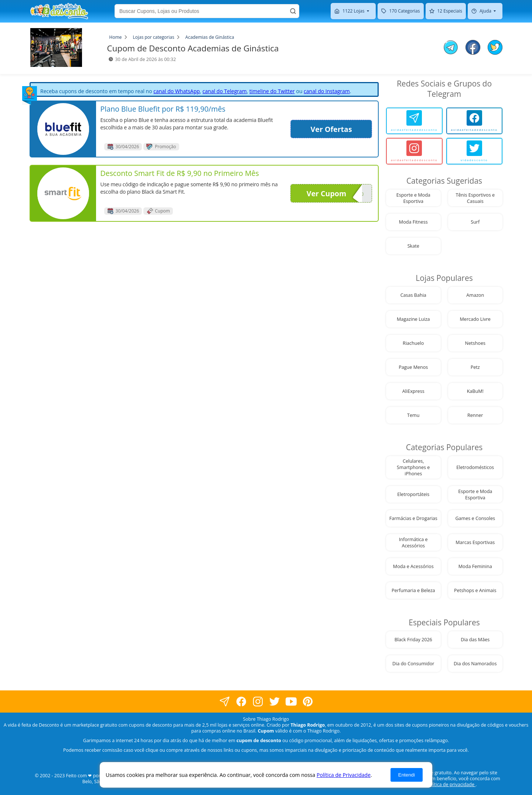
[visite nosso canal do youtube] (291, 702)
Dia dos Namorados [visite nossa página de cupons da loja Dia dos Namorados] (475, 664)
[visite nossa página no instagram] (258, 702)
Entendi (407, 775)
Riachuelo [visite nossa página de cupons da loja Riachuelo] (413, 343)
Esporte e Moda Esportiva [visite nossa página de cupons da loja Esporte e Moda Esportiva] (413, 198)
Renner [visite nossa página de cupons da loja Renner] (475, 415)
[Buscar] (293, 11)
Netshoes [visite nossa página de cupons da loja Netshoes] (475, 343)
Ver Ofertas (331, 129)
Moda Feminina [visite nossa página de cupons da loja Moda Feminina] (475, 566)
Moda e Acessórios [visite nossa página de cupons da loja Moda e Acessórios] (413, 566)
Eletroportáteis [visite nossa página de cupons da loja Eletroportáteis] (413, 494)
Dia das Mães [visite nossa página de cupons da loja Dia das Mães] (475, 640)
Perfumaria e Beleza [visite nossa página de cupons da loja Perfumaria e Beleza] (413, 590)
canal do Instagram (327, 91)
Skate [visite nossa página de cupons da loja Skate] (413, 246)
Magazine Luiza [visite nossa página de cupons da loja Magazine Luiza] (413, 319)
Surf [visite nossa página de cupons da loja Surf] (475, 222)
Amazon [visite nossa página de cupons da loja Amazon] (475, 295)
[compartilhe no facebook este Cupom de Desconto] (473, 48)
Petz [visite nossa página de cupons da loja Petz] (475, 367)
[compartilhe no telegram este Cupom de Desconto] (451, 48)
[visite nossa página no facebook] (224, 702)
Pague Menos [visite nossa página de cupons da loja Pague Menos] (413, 367)
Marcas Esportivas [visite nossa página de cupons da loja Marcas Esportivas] (475, 542)
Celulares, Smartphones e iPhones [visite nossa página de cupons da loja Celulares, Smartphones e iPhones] (413, 467)
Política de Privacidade (344, 775)
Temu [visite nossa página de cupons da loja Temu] (413, 415)
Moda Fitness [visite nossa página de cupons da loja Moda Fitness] (413, 222)
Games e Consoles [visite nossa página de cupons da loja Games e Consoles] (475, 518)
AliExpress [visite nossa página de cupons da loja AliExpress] (413, 391)
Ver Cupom (334, 193)
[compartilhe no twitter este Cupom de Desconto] (495, 53)
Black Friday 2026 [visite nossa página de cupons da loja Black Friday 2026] (413, 640)
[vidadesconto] (475, 151)
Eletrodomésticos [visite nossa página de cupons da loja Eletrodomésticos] (475, 467)
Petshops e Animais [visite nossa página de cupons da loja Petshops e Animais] (475, 590)
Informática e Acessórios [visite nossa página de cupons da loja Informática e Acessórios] (413, 543)
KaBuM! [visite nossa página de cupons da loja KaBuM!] (475, 391)
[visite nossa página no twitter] (274, 702)
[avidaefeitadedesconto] (414, 121)
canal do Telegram (225, 91)
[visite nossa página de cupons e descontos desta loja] (63, 129)
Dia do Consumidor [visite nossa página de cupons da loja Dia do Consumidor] (413, 664)
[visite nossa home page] (59, 11)
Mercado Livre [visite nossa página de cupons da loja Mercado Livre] (475, 319)
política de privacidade (451, 784)
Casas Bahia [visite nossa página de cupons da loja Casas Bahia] (413, 295)
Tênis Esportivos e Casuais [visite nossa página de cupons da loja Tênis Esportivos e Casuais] (475, 198)
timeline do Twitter (272, 91)
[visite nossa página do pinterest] (308, 702)
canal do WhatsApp (177, 91)
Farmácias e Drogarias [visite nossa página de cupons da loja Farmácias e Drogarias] (413, 518)
